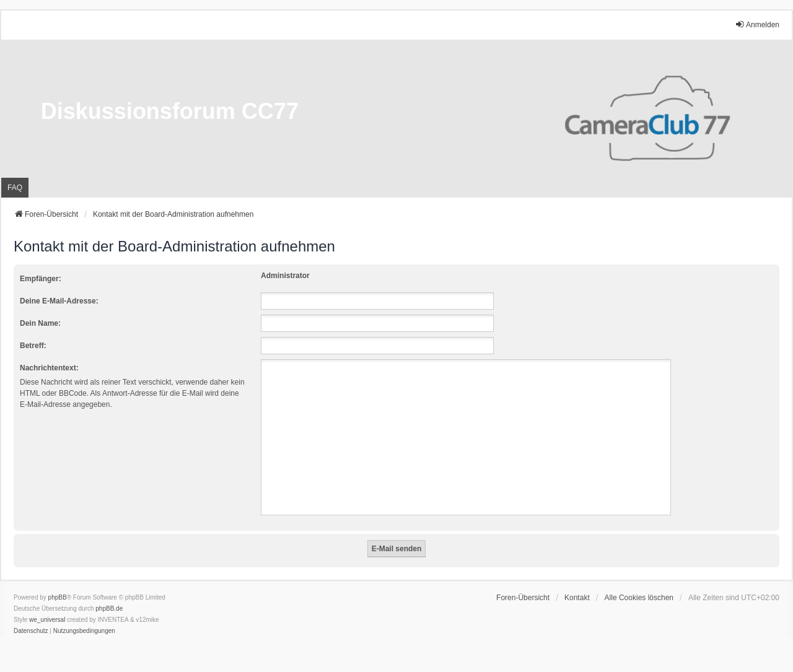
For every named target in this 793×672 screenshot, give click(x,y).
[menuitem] (31, 631)
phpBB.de (109, 609)
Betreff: (33, 346)
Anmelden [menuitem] (757, 24)
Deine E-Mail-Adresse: (59, 301)
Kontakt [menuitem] (577, 598)
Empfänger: (41, 279)
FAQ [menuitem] (15, 188)
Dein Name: (40, 323)
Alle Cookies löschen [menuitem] (639, 598)
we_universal (47, 620)
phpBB (58, 597)
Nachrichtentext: (49, 368)
